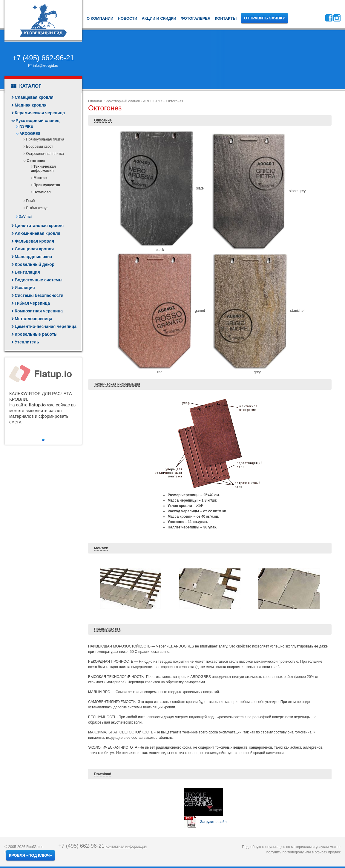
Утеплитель (27, 342)
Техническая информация (43, 169)
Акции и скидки (159, 18)
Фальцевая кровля (34, 241)
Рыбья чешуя (37, 208)
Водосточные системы (39, 280)
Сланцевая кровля (34, 97)
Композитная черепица (39, 311)
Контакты (226, 18)
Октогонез (36, 161)
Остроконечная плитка (45, 154)
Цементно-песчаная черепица (46, 326)
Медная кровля (30, 105)
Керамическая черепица (40, 113)
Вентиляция (27, 272)
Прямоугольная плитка (45, 139)
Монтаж (40, 178)
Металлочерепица (33, 319)
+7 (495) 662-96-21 (43, 58)
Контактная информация (126, 847)
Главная (95, 101)
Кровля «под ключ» (30, 855)
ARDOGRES (30, 134)
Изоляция (25, 288)
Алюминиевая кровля (37, 233)
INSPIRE (26, 127)
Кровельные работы (36, 334)
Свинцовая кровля (34, 249)
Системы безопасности (39, 295)
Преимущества (47, 185)
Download (42, 192)
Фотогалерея (196, 18)
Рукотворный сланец (37, 121)
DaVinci (25, 217)
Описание (103, 120)
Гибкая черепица (32, 303)
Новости (127, 18)
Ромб (30, 201)
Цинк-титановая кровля (39, 226)
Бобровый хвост (39, 147)
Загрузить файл (213, 822)
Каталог (26, 86)
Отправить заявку (264, 18)
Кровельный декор (34, 264)
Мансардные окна (33, 257)
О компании (100, 18)
